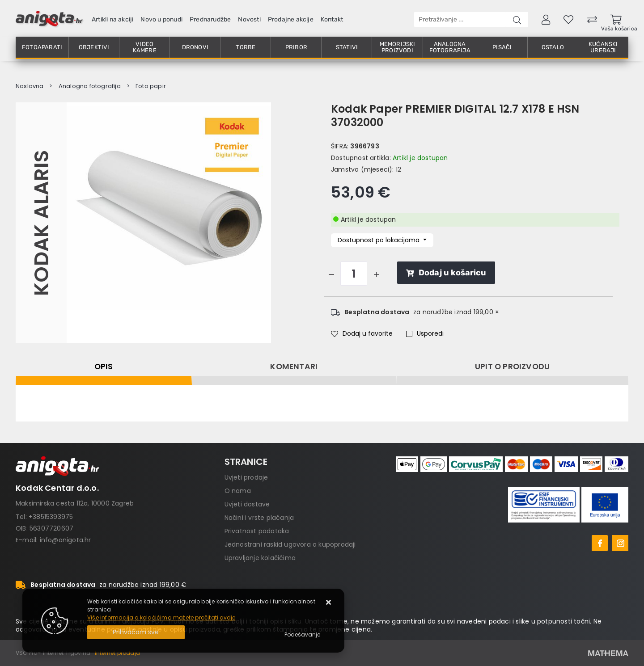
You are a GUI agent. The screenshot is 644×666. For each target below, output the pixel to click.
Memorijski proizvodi (398, 47)
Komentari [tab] (294, 367)
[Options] (302, 635)
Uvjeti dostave (247, 504)
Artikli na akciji (112, 19)
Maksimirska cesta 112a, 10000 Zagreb (75, 503)
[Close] (136, 632)
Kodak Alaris (41, 223)
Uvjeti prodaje (246, 477)
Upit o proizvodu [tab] (512, 367)
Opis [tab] (104, 367)
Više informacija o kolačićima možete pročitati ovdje (161, 618)
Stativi (347, 47)
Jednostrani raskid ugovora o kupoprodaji (290, 544)
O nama (238, 491)
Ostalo (553, 47)
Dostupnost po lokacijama (379, 240)
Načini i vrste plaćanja (259, 518)
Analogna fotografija (450, 47)
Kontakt (332, 19)
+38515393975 (51, 517)
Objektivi (94, 47)
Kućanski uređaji (603, 47)
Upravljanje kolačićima (260, 558)
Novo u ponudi (161, 19)
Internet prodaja (117, 653)
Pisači (502, 47)
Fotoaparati (42, 47)
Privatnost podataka (257, 531)
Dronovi (195, 47)
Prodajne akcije (291, 19)
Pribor (296, 47)
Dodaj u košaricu (446, 273)
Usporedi (425, 333)
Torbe (246, 47)
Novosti (249, 19)
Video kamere (145, 47)
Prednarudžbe (210, 19)
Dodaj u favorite (362, 333)
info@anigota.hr (66, 540)
